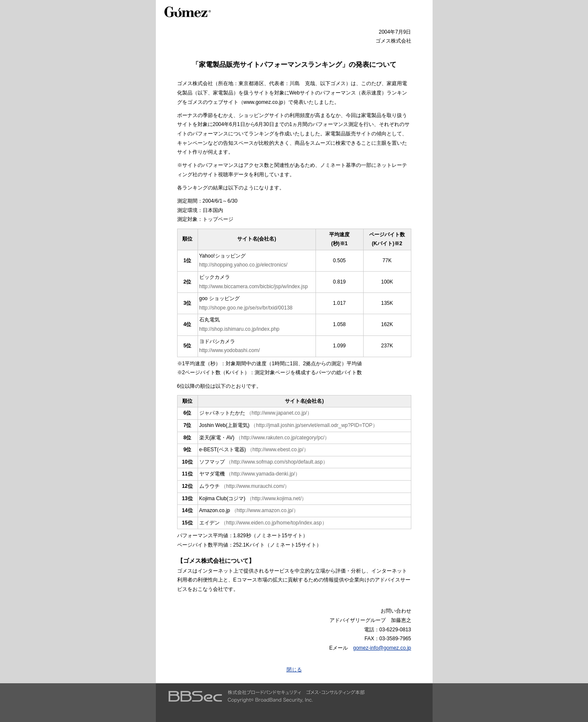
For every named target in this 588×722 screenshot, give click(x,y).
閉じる (294, 670)
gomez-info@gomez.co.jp (382, 648)
